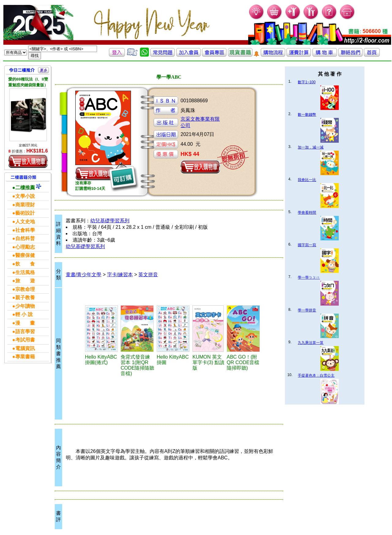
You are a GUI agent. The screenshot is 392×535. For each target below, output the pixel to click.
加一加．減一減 (311, 147)
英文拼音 (148, 275)
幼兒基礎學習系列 (110, 221)
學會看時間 (307, 213)
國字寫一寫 (307, 245)
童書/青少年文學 (84, 275)
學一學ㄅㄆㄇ (309, 277)
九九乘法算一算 (311, 343)
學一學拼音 (307, 310)
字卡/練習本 (120, 275)
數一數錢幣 (307, 115)
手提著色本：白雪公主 (316, 375)
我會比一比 (307, 180)
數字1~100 (307, 82)
